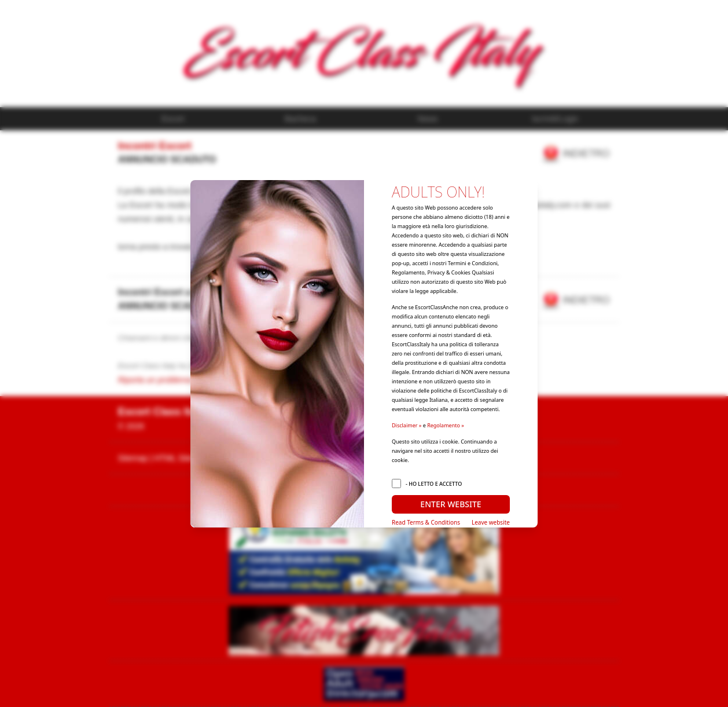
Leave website (491, 522)
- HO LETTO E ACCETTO (434, 484)
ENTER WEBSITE (451, 504)
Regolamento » (446, 425)
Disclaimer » (407, 425)
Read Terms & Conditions (426, 522)
